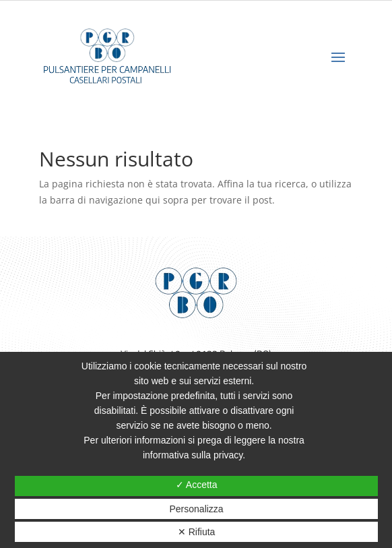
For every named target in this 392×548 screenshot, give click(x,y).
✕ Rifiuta (197, 532)
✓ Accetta (197, 485)
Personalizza (197, 509)
